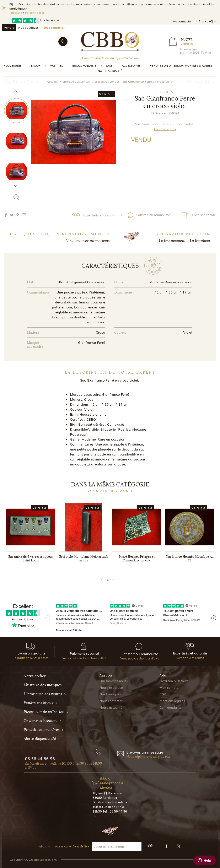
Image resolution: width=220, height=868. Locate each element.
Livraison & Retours (174, 681)
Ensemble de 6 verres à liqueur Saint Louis (31, 559)
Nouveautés (13, 66)
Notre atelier (37, 676)
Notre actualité (110, 71)
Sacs (109, 66)
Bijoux (36, 66)
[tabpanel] (31, 536)
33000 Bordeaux (105, 797)
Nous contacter (54, 27)
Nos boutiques (28, 27)
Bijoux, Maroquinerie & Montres (112, 783)
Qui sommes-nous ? (114, 681)
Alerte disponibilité (42, 739)
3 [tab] (113, 580)
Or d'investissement (43, 721)
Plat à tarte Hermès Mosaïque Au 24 (190, 559)
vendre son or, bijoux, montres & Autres (181, 66)
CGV (163, 694)
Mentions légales (172, 701)
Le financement (172, 241)
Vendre (9, 27)
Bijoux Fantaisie (84, 66)
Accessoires (131, 66)
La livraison (200, 241)
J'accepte (16, 12)
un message (100, 241)
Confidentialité (171, 707)
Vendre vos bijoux (41, 703)
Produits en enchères (44, 730)
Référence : (159, 113)
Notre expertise (111, 687)
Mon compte (169, 687)
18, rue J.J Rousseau (107, 793)
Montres (56, 66)
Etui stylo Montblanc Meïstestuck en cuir (84, 559)
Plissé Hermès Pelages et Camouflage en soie (137, 559)
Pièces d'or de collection (46, 712)
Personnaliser (35, 12)
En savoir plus (165, 129)
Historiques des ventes (45, 694)
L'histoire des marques (45, 685)
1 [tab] (108, 580)
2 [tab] (111, 580)
